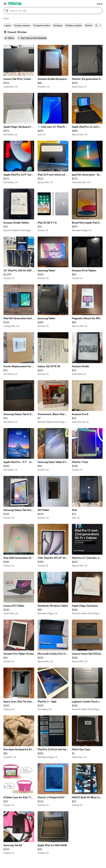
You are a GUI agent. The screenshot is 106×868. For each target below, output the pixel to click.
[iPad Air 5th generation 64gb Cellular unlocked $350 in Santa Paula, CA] (87, 67)
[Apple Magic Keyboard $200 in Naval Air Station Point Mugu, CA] (87, 594)
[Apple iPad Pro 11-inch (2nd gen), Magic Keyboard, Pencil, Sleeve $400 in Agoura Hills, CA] (87, 115)
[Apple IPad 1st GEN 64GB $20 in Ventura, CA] (53, 834)
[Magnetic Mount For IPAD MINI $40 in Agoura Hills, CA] (87, 307)
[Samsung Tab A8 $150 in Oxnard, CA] (19, 834)
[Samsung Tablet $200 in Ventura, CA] (53, 307)
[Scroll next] (100, 25)
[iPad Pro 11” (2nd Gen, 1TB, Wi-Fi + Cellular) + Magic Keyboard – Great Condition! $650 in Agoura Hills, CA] (87, 546)
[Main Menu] (5, 4)
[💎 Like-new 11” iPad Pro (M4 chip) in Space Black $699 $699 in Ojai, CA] (53, 115)
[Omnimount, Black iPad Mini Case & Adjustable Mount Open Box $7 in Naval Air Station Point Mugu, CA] (53, 402)
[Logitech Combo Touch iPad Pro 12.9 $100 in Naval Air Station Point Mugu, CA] (87, 690)
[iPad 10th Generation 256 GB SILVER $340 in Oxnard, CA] (19, 546)
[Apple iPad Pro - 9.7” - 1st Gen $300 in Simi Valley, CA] (19, 450)
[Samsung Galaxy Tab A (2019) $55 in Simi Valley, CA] (19, 402)
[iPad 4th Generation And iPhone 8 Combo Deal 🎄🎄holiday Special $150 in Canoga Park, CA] (19, 307)
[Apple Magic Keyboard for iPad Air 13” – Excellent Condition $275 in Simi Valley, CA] (19, 115)
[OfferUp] (15, 4)
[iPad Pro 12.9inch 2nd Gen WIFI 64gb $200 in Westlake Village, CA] (53, 738)
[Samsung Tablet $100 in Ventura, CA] (53, 259)
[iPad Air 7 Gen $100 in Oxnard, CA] (87, 450)
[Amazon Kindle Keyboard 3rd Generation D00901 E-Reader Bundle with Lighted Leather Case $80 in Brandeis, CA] (53, 67)
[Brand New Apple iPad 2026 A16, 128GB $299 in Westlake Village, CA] (87, 211)
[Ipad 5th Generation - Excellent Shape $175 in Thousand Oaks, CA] (87, 163)
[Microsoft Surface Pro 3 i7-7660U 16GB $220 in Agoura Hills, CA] (53, 642)
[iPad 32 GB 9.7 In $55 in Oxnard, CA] (53, 211)
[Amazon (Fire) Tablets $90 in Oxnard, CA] (87, 259)
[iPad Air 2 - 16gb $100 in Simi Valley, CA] (53, 690)
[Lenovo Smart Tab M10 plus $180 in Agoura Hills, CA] (87, 642)
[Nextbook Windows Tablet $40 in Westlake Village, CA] (53, 594)
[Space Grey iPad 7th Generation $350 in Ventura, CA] (19, 690)
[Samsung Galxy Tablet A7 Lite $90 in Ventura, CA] (53, 450)
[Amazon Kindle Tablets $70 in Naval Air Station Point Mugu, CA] (19, 211)
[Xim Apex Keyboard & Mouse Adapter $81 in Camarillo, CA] (19, 738)
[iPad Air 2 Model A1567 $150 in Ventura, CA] (53, 786)
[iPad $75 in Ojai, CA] (87, 498)
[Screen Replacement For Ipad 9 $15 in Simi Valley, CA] (19, 354)
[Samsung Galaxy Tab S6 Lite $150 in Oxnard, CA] (19, 498)
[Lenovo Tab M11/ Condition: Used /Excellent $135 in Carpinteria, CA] (19, 67)
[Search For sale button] (7, 11)
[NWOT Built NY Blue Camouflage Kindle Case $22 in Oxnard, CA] (87, 786)
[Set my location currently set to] (15, 32)
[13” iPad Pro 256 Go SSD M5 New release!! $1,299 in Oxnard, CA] (19, 259)
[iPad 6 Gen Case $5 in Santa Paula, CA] (87, 738)
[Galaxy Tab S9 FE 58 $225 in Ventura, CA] (53, 354)
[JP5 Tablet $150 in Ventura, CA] (53, 498)
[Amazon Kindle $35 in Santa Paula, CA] (87, 354)
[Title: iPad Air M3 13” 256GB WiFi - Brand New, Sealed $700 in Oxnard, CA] (53, 546)
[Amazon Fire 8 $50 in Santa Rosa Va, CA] (87, 402)
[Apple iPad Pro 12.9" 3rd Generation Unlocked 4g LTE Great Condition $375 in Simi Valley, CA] (19, 163)
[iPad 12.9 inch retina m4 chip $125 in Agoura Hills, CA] (53, 163)
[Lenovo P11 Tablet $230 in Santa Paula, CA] (19, 594)
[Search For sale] (54, 11)
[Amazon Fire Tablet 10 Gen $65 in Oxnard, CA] (19, 642)
